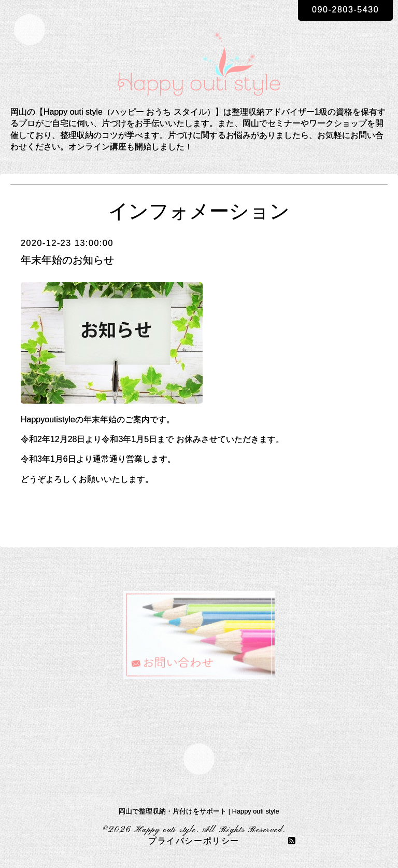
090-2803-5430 (345, 10)
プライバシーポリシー (194, 842)
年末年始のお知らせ (67, 260)
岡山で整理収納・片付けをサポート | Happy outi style (199, 811)
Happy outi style (165, 830)
